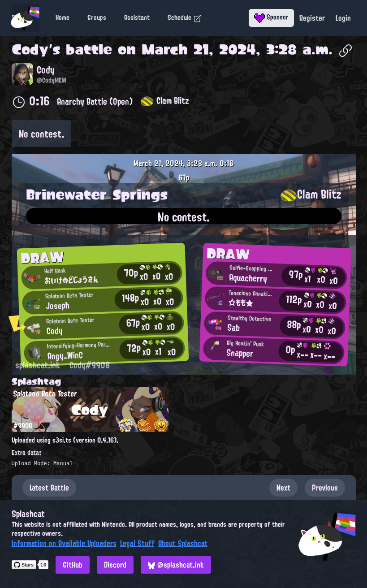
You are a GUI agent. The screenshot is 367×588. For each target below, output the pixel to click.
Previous (325, 488)
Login (343, 18)
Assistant (137, 17)
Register (312, 18)
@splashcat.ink (176, 565)
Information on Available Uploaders (64, 543)
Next (283, 488)
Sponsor (271, 17)
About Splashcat (183, 543)
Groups (97, 17)
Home (63, 17)
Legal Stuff (137, 543)
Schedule (185, 17)
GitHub (73, 565)
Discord (115, 565)
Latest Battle (49, 488)
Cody (30, 49)
